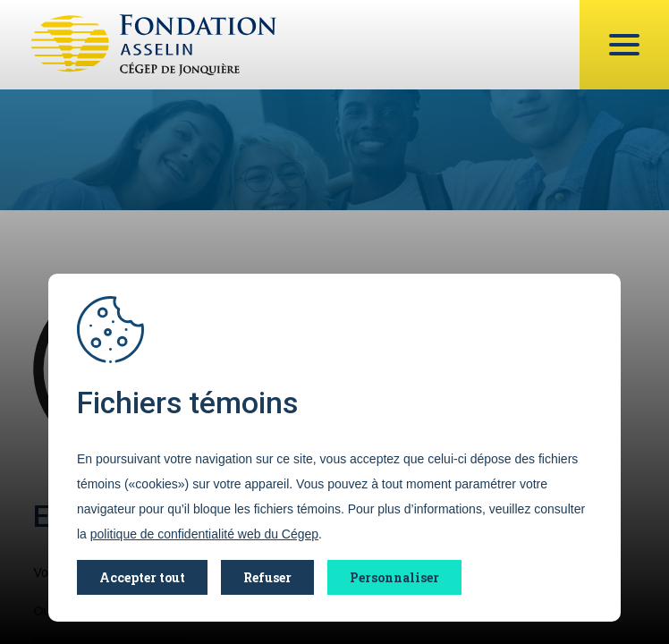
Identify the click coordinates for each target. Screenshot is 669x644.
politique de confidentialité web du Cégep (204, 534)
